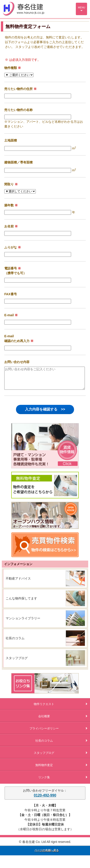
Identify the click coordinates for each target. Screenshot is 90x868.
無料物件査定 (61, 769)
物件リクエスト (61, 708)
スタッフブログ (17, 662)
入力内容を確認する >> (45, 413)
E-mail (9, 315)
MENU (81, 9)
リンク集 (63, 781)
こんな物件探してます (21, 602)
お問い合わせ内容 (17, 362)
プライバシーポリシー (58, 732)
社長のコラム (15, 642)
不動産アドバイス (18, 583)
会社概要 (63, 720)
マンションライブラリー (23, 622)
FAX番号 (10, 294)
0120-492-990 (45, 799)
